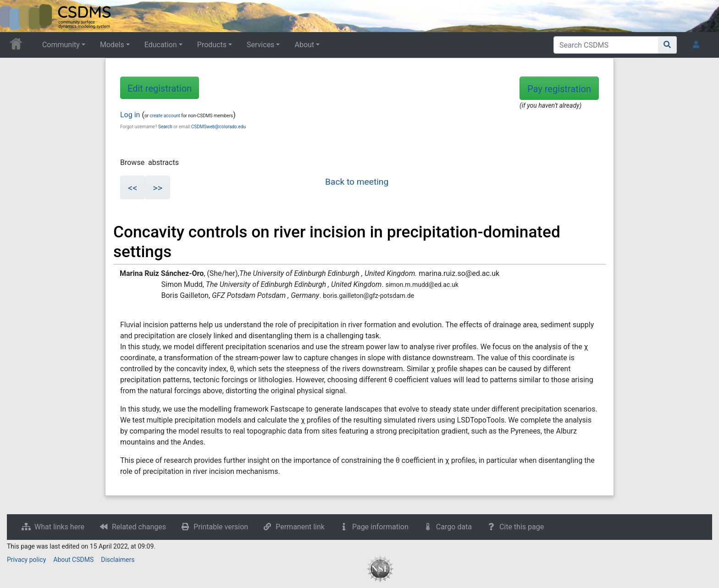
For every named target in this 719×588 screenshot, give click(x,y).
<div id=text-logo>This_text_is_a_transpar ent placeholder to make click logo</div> (15, 16)
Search (165, 127)
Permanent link (300, 527)
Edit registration (160, 88)
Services (260, 45)
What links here (59, 527)
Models (112, 45)
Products (212, 45)
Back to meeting (357, 182)
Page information (380, 527)
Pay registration (559, 89)
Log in (130, 115)
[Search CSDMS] (606, 45)
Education (161, 45)
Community (61, 45)
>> (158, 188)
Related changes (139, 527)
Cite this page (522, 527)
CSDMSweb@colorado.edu (218, 127)
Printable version (221, 527)
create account (165, 116)
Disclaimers (118, 560)
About (304, 45)
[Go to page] (667, 45)
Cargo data (454, 527)
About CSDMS (73, 560)
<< (133, 188)
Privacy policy (26, 560)
